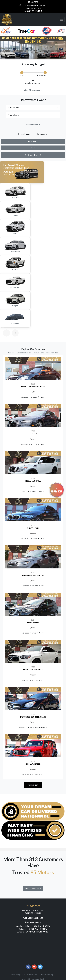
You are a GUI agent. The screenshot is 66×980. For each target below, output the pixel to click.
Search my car (33, 125)
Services (33, 148)
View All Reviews (33, 888)
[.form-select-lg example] (33, 107)
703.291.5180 (34, 11)
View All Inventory (33, 90)
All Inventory (33, 155)
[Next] (13, 327)
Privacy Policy (47, 974)
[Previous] (4, 327)
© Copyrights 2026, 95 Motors (24, 974)
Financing (33, 141)
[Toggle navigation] (61, 20)
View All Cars (33, 785)
